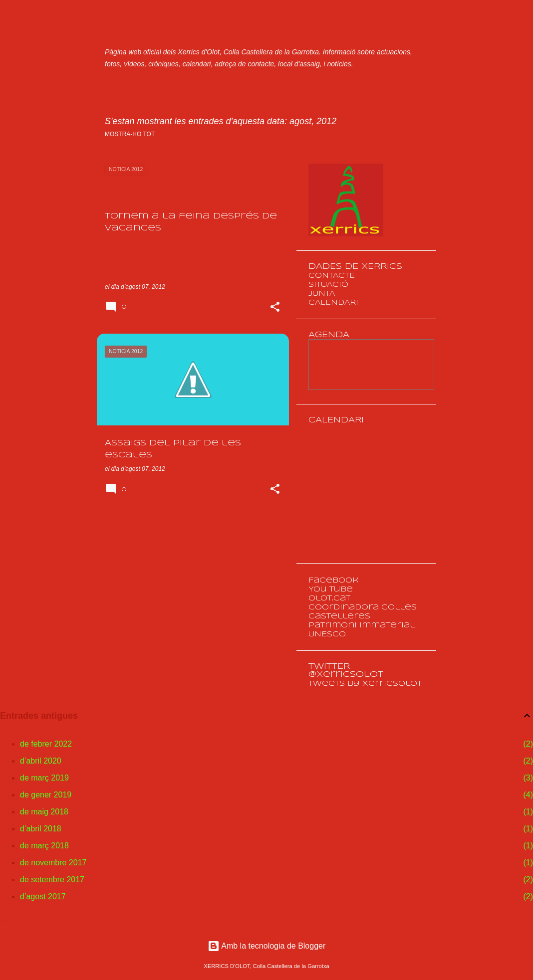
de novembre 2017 (53, 863)
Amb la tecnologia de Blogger (267, 946)
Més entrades (193, 537)
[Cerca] (430, 32)
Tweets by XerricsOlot (365, 684)
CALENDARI (333, 303)
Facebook (334, 581)
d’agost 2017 (43, 896)
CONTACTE (332, 276)
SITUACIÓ (328, 285)
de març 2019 (44, 778)
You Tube (331, 589)
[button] (275, 308)
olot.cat (329, 598)
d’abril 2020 (41, 761)
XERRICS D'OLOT (204, 29)
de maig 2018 (44, 812)
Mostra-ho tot (130, 134)
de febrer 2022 (46, 744)
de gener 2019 (46, 795)
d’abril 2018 (41, 829)
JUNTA (322, 294)
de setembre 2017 (52, 880)
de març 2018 (44, 846)
